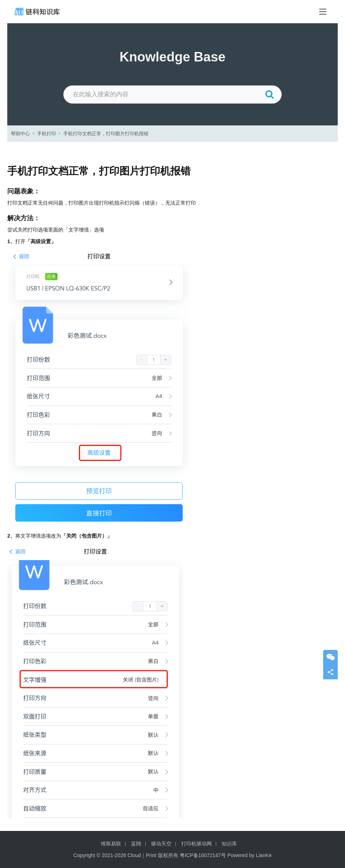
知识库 (229, 844)
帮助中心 (20, 134)
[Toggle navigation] (323, 12)
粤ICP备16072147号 (203, 855)
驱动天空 (161, 844)
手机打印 (47, 134)
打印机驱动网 (197, 844)
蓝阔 (136, 844)
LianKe (264, 855)
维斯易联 (111, 844)
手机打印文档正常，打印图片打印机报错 (106, 134)
